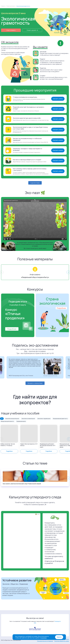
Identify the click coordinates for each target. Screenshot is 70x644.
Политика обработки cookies (62, 641)
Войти (59, 2)
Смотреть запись (58, 99)
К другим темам (35, 183)
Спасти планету (11, 30)
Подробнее (12, 333)
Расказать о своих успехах (35, 387)
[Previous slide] (2, 484)
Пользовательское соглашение (45, 641)
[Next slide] (67, 371)
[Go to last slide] (3, 371)
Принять (59, 637)
